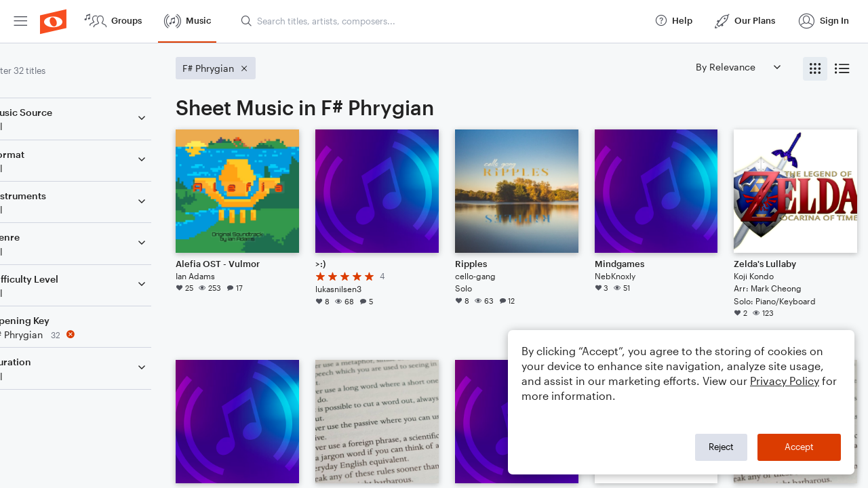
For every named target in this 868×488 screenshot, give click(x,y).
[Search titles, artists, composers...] (441, 21)
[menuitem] (20, 21)
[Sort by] (738, 67)
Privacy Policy (785, 381)
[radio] (815, 69)
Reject (721, 447)
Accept (799, 447)
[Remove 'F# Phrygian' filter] (100, 334)
